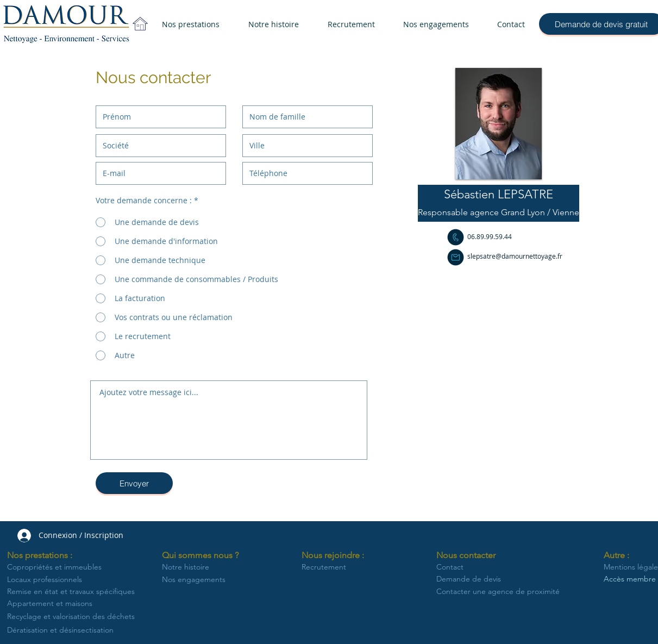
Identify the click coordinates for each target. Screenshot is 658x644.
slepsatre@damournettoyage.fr (515, 256)
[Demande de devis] (496, 579)
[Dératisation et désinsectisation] (74, 630)
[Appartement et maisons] (55, 604)
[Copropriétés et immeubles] (60, 567)
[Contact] (489, 567)
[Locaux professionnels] (50, 580)
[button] (499, 195)
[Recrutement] (332, 567)
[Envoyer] (134, 483)
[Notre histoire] (187, 567)
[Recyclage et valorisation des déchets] (74, 617)
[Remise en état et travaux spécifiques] (73, 592)
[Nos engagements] (196, 580)
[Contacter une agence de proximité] (498, 592)
